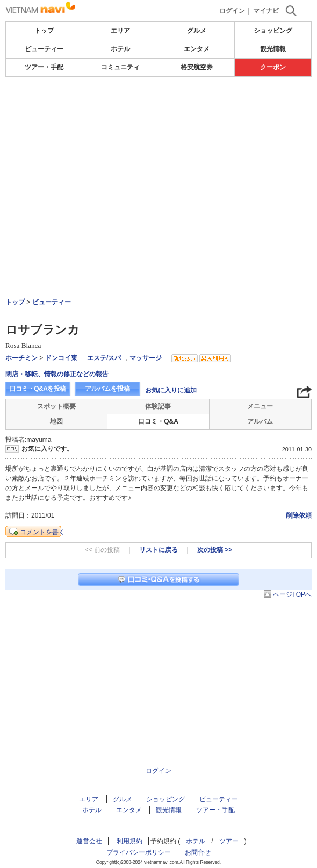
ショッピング (273, 31)
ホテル (120, 49)
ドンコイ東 (61, 358)
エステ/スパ (104, 358)
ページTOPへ (292, 594)
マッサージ (146, 358)
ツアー (229, 841)
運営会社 (89, 841)
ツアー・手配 (44, 67)
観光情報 (273, 49)
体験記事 (158, 406)
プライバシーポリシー (139, 852)
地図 (56, 421)
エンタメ (197, 49)
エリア (120, 31)
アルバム (260, 421)
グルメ (197, 31)
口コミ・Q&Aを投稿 (38, 389)
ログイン (232, 11)
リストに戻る (158, 550)
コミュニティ (120, 67)
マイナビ (266, 11)
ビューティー (44, 49)
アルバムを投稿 (107, 389)
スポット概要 (56, 406)
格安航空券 (197, 67)
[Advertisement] (158, 158)
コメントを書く (42, 532)
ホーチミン (21, 358)
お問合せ (198, 852)
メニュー (260, 406)
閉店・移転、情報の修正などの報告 (57, 374)
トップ (44, 31)
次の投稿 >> (215, 550)
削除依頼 (299, 515)
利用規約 (129, 841)
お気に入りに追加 (171, 390)
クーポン (273, 67)
